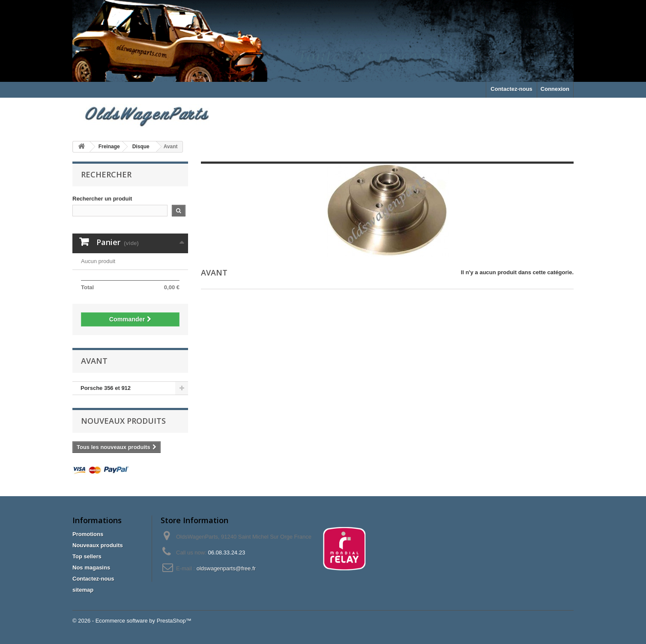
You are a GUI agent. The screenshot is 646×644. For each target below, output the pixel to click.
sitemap (83, 590)
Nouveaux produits (123, 421)
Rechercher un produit (102, 199)
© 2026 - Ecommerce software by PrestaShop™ (132, 621)
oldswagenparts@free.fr (226, 568)
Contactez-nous (511, 89)
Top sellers (87, 556)
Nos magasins (91, 568)
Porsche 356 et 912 (106, 388)
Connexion (555, 89)
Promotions (88, 534)
